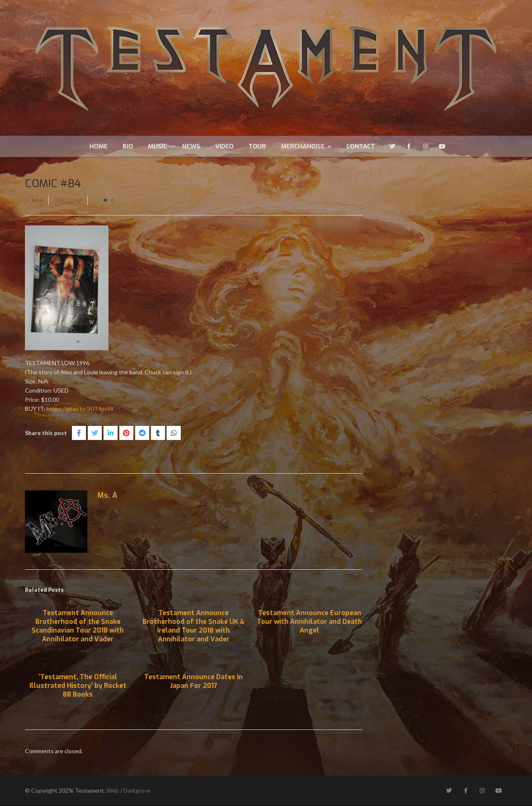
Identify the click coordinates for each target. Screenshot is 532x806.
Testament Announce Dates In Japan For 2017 (193, 682)
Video (224, 146)
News (191, 146)
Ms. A (38, 201)
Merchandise (306, 146)
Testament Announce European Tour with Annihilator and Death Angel (309, 622)
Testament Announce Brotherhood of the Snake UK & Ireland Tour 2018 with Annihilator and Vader (194, 626)
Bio (128, 146)
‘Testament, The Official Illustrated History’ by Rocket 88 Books (78, 686)
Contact (361, 146)
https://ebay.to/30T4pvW (80, 409)
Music (158, 146)
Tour (257, 146)
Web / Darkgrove (128, 791)
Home (99, 146)
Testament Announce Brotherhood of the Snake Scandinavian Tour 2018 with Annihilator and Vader (78, 626)
